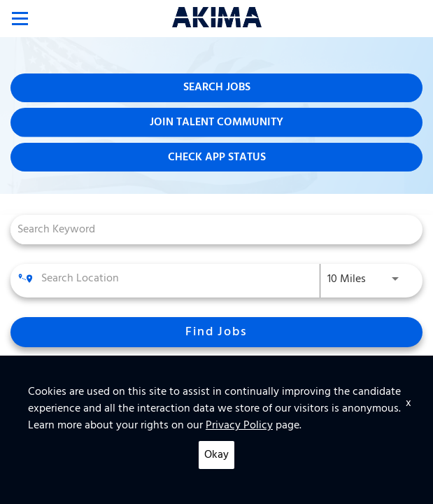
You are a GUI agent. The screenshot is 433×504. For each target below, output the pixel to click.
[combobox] (210, 229)
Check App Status (217, 157)
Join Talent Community (216, 122)
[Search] (216, 332)
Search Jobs (217, 87)
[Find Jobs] (216, 332)
